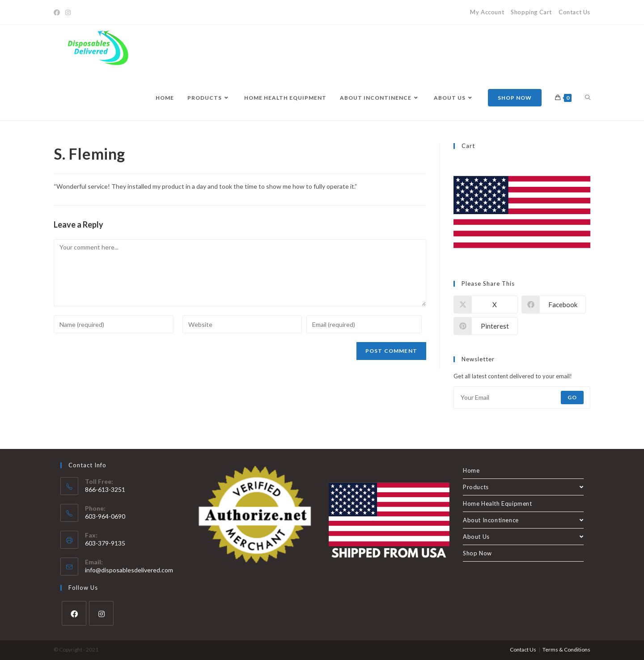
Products (523, 487)
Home (471, 470)
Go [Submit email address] (572, 397)
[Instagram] (68, 13)
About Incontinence (523, 520)
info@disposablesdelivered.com (129, 570)
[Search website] (588, 98)
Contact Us (574, 12)
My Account (487, 12)
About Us (523, 537)
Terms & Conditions (566, 649)
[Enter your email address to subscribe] (522, 398)
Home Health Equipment (498, 503)
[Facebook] (58, 13)
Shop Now (477, 553)
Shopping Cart (531, 12)
